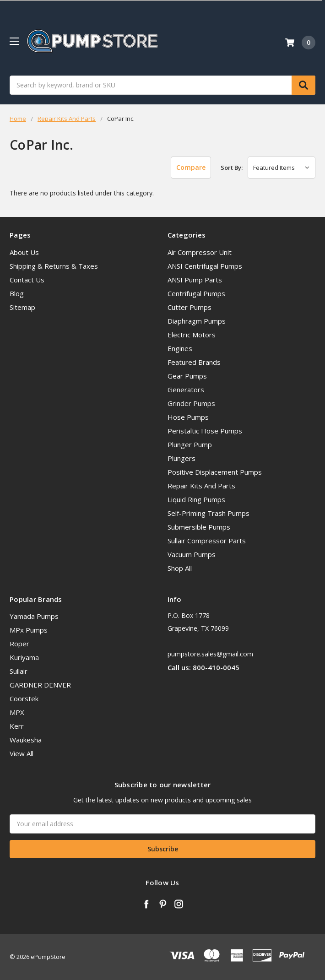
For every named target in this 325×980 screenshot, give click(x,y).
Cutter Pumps (190, 307)
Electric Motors (192, 335)
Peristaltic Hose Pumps (205, 431)
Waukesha (26, 740)
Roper (19, 644)
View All (22, 753)
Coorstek (24, 698)
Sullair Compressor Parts (207, 541)
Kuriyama (24, 657)
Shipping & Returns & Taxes (54, 266)
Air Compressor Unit (200, 252)
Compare (191, 167)
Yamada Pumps (34, 616)
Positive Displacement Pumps (215, 472)
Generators (186, 390)
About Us (24, 252)
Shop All (180, 568)
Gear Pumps (187, 376)
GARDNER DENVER (40, 685)
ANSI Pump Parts (195, 280)
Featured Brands (194, 362)
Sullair (19, 671)
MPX (17, 712)
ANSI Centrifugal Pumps (205, 266)
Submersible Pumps (199, 527)
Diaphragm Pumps (197, 321)
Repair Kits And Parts (201, 486)
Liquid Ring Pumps (196, 499)
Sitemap (22, 307)
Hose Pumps (188, 417)
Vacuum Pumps (192, 554)
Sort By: (232, 168)
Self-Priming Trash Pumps (209, 513)
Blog (17, 293)
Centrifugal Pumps (196, 293)
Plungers (181, 458)
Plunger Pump (190, 444)
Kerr (17, 726)
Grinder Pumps (191, 403)
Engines (180, 348)
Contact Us (27, 280)
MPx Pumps (29, 630)
